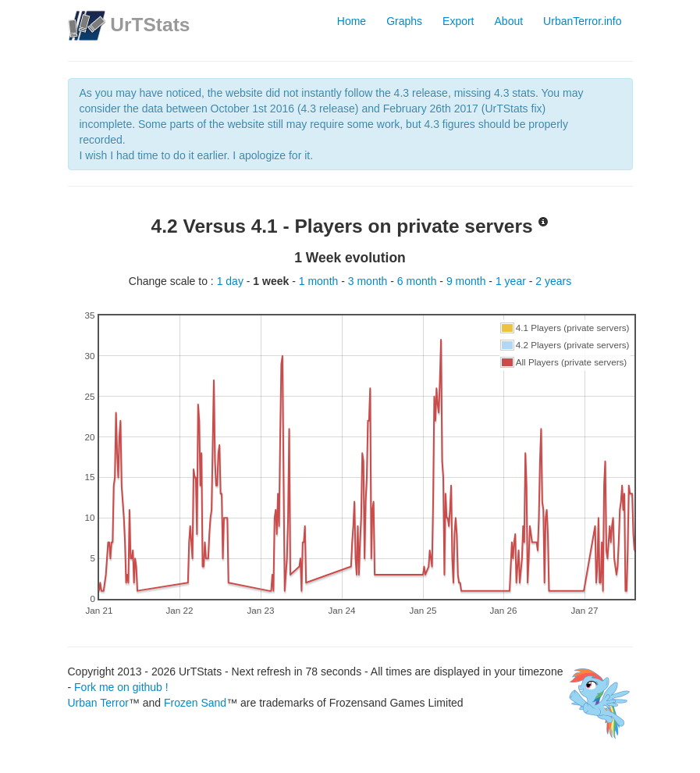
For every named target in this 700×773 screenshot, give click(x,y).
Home (352, 21)
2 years (553, 281)
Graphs (404, 21)
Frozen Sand (195, 703)
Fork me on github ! (121, 687)
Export (458, 21)
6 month (418, 281)
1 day (232, 281)
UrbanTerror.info (582, 21)
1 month (320, 281)
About (509, 21)
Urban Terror (98, 703)
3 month (369, 281)
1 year (512, 281)
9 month (467, 281)
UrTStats (150, 25)
